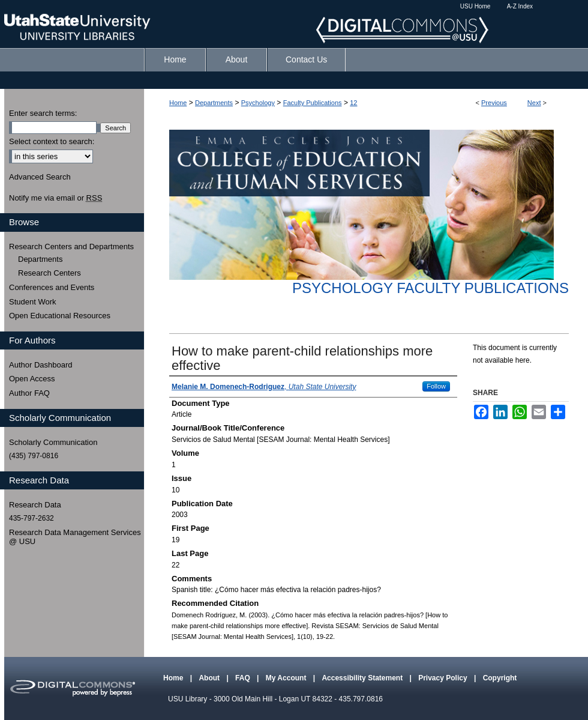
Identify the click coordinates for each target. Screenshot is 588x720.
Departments (214, 103)
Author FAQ (29, 393)
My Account (287, 678)
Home (178, 103)
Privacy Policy (444, 678)
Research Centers (49, 273)
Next (534, 103)
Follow (436, 386)
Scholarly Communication (53, 442)
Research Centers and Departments (71, 247)
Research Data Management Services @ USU (75, 537)
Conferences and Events (52, 287)
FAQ (244, 678)
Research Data (35, 505)
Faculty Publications (313, 103)
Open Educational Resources (60, 316)
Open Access (32, 379)
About (210, 678)
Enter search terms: (43, 113)
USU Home (475, 6)
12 (353, 103)
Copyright (500, 678)
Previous (494, 103)
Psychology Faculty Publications (430, 288)
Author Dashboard (41, 365)
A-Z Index (520, 6)
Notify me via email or (55, 198)
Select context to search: (52, 141)
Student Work (33, 302)
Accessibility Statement (363, 678)
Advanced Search (40, 177)
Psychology (258, 103)
